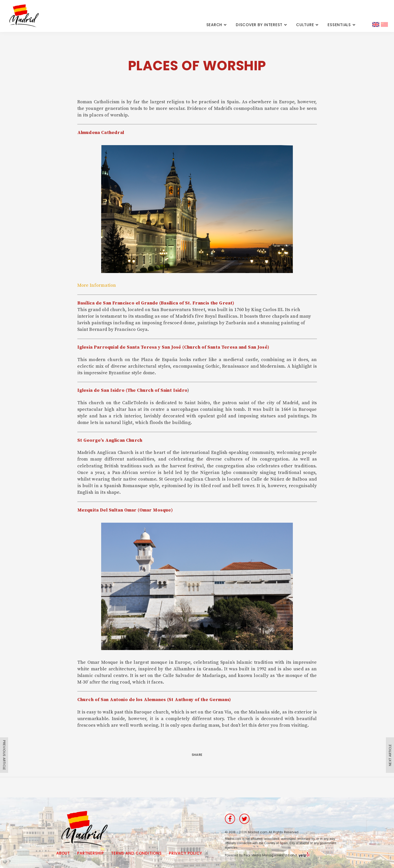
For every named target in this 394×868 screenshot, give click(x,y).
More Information (97, 285)
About (63, 853)
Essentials (339, 25)
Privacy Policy (185, 853)
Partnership (90, 853)
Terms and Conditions (136, 853)
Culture (305, 25)
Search (214, 25)
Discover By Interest (259, 25)
